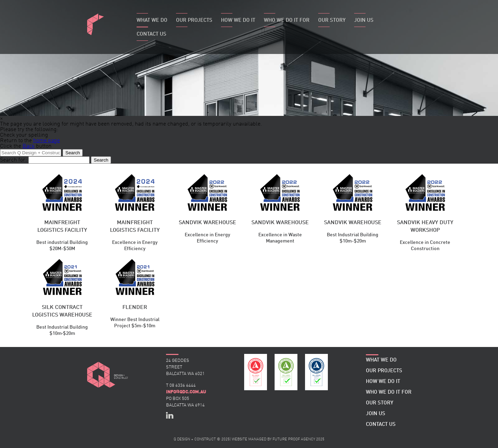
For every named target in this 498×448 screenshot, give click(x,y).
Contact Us (151, 34)
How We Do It (238, 21)
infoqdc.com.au (186, 392)
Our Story (332, 21)
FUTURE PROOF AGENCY (294, 440)
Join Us (364, 21)
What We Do (152, 21)
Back (29, 146)
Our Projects (194, 21)
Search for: (13, 160)
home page (47, 141)
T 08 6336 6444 (181, 386)
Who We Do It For (287, 21)
